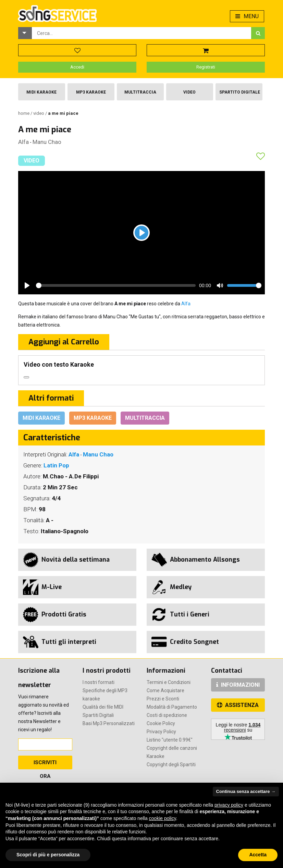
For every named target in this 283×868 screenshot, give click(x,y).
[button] (25, 33)
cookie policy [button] (163, 818)
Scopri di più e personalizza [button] (48, 855)
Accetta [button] (258, 855)
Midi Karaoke (41, 92)
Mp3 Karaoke (91, 92)
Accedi (77, 67)
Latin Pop (56, 465)
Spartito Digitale (240, 92)
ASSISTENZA (238, 705)
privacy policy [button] (229, 805)
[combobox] (141, 33)
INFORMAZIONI (238, 685)
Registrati (206, 67)
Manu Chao (47, 142)
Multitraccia (140, 92)
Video (189, 92)
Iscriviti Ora (45, 764)
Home (24, 113)
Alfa (23, 142)
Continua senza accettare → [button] (246, 791)
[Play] (141, 233)
